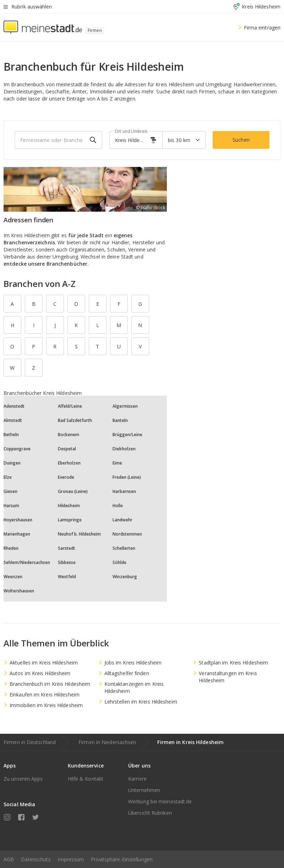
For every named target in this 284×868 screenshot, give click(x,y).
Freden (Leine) (127, 477)
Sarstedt (67, 548)
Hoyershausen (18, 520)
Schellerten (124, 548)
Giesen (10, 491)
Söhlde (119, 562)
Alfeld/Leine (70, 406)
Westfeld (67, 577)
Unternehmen (144, 790)
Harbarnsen (124, 491)
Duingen (12, 463)
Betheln (11, 435)
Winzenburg (125, 577)
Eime (117, 463)
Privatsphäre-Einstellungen (122, 859)
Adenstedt (14, 406)
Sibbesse (67, 562)
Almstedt (13, 420)
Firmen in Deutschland (30, 742)
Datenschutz (36, 859)
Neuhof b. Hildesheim (79, 534)
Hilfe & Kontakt (86, 779)
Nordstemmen (127, 534)
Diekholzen (124, 449)
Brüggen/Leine (127, 435)
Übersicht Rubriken (150, 813)
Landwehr (122, 520)
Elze (8, 477)
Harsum (11, 506)
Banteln (120, 420)
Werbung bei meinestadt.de (160, 801)
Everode (66, 477)
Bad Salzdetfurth (75, 420)
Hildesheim (69, 506)
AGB (9, 859)
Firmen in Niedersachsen (107, 742)
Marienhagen (17, 534)
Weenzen (13, 577)
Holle (118, 506)
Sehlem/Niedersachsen (27, 562)
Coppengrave (17, 449)
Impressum (71, 859)
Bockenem (69, 435)
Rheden (11, 548)
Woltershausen (19, 591)
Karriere (137, 779)
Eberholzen (69, 463)
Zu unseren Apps (23, 779)
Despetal (67, 449)
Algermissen (125, 406)
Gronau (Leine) (73, 491)
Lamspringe (70, 520)
